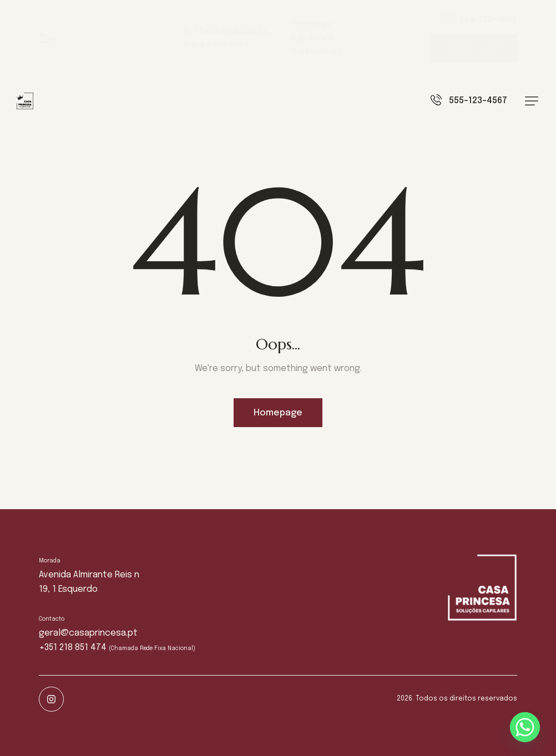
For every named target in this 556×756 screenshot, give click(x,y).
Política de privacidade (124, 699)
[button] (532, 101)
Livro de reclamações (226, 699)
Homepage (278, 413)
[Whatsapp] (525, 727)
